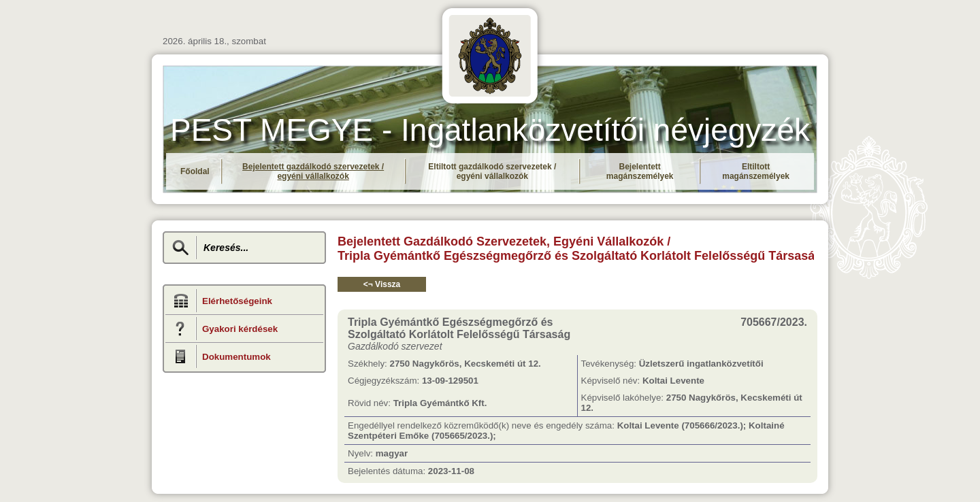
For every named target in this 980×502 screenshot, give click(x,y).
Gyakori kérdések (240, 329)
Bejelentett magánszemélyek (640, 171)
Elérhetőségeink (237, 301)
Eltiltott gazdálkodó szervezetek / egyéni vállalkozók (492, 171)
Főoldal (195, 171)
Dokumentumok (236, 357)
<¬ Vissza (382, 284)
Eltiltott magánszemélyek (756, 171)
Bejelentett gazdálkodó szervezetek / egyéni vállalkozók (313, 171)
